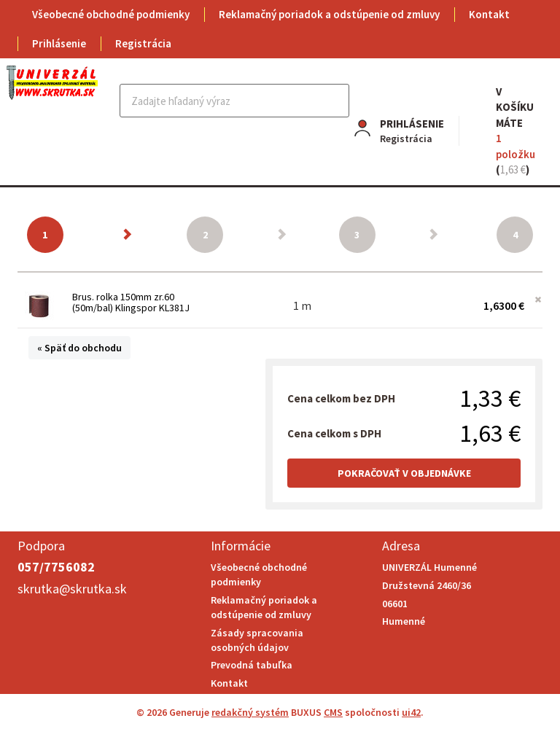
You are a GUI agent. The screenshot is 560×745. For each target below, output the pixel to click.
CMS (333, 712)
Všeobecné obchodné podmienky (111, 14)
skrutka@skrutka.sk (72, 589)
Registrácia (143, 43)
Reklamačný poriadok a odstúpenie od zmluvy (329, 14)
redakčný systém (250, 712)
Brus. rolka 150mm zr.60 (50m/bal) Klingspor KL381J (131, 302)
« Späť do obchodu (79, 348)
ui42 (411, 712)
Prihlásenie (59, 43)
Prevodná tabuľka (252, 665)
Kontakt (489, 14)
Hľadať (337, 101)
